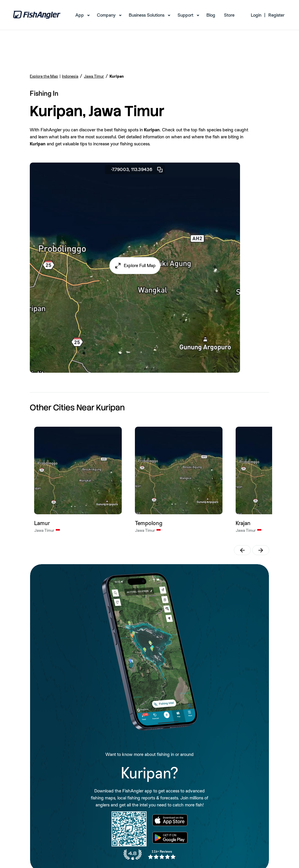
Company (106, 15)
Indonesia (70, 76)
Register (276, 15)
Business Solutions (147, 15)
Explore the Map (44, 76)
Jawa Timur (94, 76)
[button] (135, 266)
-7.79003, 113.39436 (137, 170)
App (80, 15)
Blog (211, 15)
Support (185, 15)
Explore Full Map (140, 265)
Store (229, 15)
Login (256, 15)
